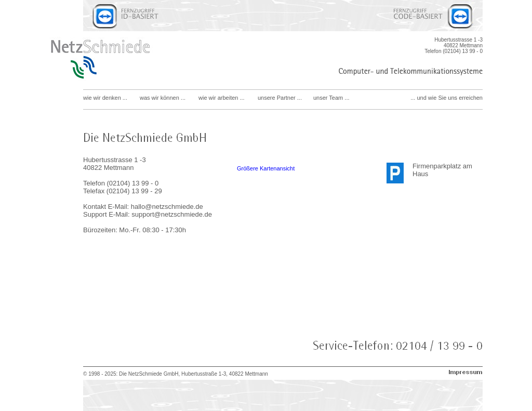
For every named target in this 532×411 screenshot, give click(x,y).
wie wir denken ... (105, 98)
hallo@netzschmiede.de (167, 207)
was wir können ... (163, 98)
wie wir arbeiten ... (222, 98)
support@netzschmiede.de (172, 214)
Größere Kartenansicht (266, 168)
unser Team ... (331, 98)
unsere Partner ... (280, 98)
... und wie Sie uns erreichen (447, 98)
